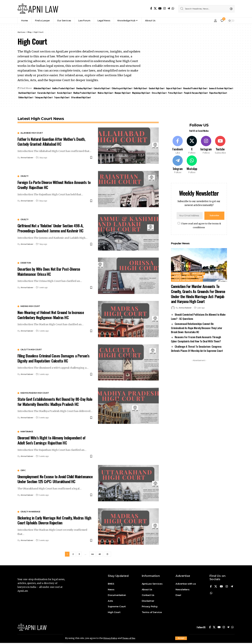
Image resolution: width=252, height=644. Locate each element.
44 (92, 555)
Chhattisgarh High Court (125, 88)
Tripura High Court (108, 98)
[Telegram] (169, 8)
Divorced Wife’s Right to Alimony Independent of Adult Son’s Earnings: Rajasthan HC (51, 441)
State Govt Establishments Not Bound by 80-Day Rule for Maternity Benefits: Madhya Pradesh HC (55, 402)
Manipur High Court (152, 93)
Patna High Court (206, 93)
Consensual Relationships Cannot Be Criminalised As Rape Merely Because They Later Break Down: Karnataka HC (197, 325)
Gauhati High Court (160, 88)
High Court (198, 271)
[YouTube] (160, 8)
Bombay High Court (86, 88)
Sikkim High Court (71, 98)
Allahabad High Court (43, 88)
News (200, 274)
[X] (155, 8)
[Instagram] (164, 8)
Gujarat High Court (178, 88)
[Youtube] (220, 140)
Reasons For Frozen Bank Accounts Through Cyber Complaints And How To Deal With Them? (196, 336)
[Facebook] (151, 8)
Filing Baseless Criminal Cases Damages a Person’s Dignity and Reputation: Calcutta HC (53, 359)
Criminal (176, 271)
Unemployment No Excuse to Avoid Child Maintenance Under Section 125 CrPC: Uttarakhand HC (55, 480)
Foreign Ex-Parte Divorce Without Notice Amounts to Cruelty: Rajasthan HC (54, 185)
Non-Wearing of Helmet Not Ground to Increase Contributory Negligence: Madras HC (51, 315)
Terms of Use (133, 638)
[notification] (222, 21)
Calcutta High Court (104, 88)
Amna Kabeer (27, 158)
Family (186, 271)
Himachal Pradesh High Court (200, 88)
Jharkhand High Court (53, 93)
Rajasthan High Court (53, 98)
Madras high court (30, 307)
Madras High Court (134, 93)
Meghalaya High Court (171, 93)
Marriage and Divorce (183, 274)
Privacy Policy (112, 638)
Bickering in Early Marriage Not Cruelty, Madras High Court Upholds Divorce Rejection (54, 521)
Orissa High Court (189, 93)
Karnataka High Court (73, 93)
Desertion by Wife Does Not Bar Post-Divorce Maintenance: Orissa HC (49, 272)
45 (100, 555)
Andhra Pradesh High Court (65, 88)
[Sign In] (215, 21)
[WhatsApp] (173, 8)
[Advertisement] (199, 413)
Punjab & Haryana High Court (30, 98)
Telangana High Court (90, 98)
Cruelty (24, 177)
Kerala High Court (92, 93)
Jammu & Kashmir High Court (30, 93)
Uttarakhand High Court (128, 98)
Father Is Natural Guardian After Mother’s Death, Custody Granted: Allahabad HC (51, 142)
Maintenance (27, 432)
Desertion (26, 264)
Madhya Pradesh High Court (113, 93)
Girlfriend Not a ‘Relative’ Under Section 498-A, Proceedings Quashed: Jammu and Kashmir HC (50, 229)
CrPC (23, 471)
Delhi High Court (144, 88)
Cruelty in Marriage (30, 512)
